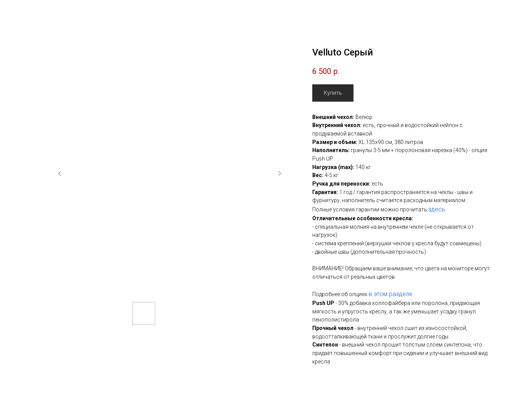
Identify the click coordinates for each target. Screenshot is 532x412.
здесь (437, 209)
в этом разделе (391, 294)
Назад (23, 12)
